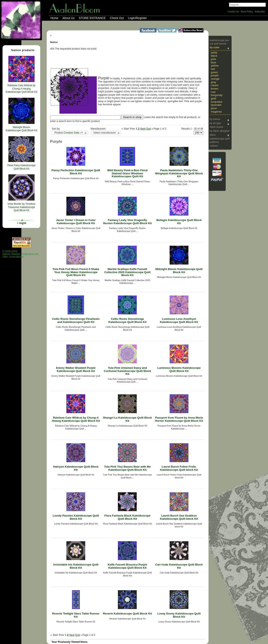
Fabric (213, 135)
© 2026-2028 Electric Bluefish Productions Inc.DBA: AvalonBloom (21, 254)
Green (214, 72)
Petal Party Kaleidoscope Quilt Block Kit (21, 167)
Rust (213, 92)
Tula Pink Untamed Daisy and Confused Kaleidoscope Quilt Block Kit (128, 371)
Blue (213, 62)
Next (143, 129)
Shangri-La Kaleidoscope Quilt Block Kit (127, 419)
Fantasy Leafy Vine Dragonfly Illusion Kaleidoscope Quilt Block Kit (127, 222)
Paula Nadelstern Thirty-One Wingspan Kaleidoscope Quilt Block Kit (179, 173)
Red (213, 69)
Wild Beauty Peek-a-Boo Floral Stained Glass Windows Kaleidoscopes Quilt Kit (127, 173)
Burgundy (217, 95)
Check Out (117, 18)
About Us (68, 18)
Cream (215, 85)
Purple (215, 75)
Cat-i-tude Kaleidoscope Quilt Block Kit (179, 566)
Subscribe (260, 12)
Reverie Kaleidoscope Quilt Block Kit (127, 614)
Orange (215, 79)
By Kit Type (215, 123)
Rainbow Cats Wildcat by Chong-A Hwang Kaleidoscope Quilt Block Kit (76, 419)
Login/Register (137, 18)
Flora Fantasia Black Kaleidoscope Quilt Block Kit (127, 517)
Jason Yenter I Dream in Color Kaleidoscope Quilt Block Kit (76, 222)
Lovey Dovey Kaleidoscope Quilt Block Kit (179, 615)
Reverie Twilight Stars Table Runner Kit (76, 615)
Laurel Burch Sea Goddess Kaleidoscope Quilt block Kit (179, 517)
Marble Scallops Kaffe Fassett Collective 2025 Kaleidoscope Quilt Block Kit (127, 272)
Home (54, 18)
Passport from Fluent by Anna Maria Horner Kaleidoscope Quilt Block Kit (179, 419)
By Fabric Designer (220, 131)
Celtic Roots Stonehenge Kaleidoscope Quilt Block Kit (127, 320)
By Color (215, 48)
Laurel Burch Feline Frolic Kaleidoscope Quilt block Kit (179, 468)
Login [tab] (21, 223)
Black (214, 56)
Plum (214, 108)
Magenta (216, 112)
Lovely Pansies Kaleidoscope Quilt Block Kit (76, 517)
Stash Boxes (216, 127)
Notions (214, 146)
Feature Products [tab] (21, 50)
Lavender (216, 105)
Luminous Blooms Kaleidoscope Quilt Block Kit (179, 369)
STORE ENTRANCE (92, 18)
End (149, 129)
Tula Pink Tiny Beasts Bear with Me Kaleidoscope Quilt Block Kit (127, 468)
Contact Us (233, 12)
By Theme (215, 119)
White (214, 53)
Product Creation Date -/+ (69, 133)
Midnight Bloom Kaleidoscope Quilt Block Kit (179, 271)
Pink (213, 59)
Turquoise (217, 102)
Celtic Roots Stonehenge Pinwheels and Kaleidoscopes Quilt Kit (76, 320)
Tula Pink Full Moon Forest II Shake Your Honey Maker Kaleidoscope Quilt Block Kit (76, 272)
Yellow (215, 66)
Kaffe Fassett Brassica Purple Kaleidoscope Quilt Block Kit (127, 566)
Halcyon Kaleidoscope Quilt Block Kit (76, 468)
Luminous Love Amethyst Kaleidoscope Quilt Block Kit (179, 320)
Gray (214, 82)
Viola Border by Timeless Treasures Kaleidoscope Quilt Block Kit (21, 207)
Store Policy (247, 12)
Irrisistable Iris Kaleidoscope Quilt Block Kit (76, 566)
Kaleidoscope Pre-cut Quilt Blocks (220, 42)
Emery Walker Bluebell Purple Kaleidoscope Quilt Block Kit (76, 369)
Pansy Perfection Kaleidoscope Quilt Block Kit (76, 172)
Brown (215, 89)
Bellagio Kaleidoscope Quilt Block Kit (179, 222)
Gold (213, 98)
